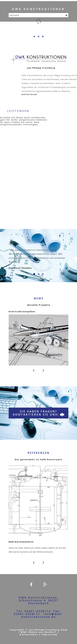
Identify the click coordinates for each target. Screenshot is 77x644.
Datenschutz (29, 634)
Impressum (50, 634)
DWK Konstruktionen (38, 9)
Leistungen (9, 124)
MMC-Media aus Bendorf (39, 632)
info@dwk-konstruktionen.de (42, 615)
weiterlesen (46, 94)
